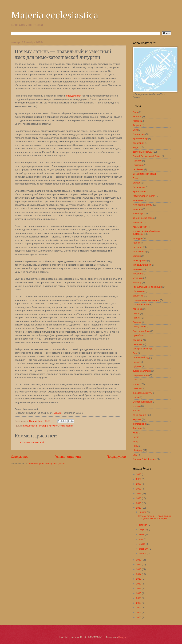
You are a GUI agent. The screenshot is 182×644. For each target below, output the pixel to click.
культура (43, 426)
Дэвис (136, 178)
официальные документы (146, 300)
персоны (137, 309)
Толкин (136, 411)
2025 (139, 474)
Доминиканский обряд (144, 174)
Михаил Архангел (142, 265)
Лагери (136, 243)
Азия (135, 112)
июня (142, 534)
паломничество (141, 305)
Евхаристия (139, 187)
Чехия (136, 437)
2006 (139, 612)
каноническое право (143, 218)
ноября (143, 512)
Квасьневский (30, 426)
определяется (74, 96)
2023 (139, 484)
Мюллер (137, 283)
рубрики (137, 366)
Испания (137, 209)
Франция (137, 428)
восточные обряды (143, 152)
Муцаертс (138, 274)
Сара (135, 380)
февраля (144, 549)
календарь (138, 214)
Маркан (137, 256)
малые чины (139, 252)
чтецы (136, 442)
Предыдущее (116, 457)
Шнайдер (138, 450)
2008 (139, 603)
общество (138, 296)
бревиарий (138, 143)
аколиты (137, 116)
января (143, 553)
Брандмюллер (140, 138)
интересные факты (143, 205)
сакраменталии (141, 375)
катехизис (138, 222)
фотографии (139, 424)
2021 (139, 493)
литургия (54, 426)
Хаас (135, 433)
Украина (137, 419)
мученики (138, 278)
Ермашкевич (139, 192)
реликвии (138, 340)
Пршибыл (138, 335)
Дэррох (136, 183)
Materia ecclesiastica (55, 15)
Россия (136, 362)
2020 (139, 498)
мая (141, 539)
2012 (139, 584)
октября (143, 525)
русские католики (142, 371)
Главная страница (68, 457)
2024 (139, 479)
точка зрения (66, 426)
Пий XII (136, 318)
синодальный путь (142, 393)
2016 (139, 564)
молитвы (137, 269)
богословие (139, 134)
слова (136, 397)
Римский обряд (141, 357)
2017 (139, 560)
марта (142, 544)
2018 (139, 508)
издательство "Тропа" (144, 196)
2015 (139, 569)
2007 (139, 608)
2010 (139, 593)
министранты (140, 260)
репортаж (138, 344)
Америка (137, 121)
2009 (139, 598)
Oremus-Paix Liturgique (145, 459)
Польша (137, 322)
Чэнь (135, 446)
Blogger (122, 637)
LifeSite (58, 413)
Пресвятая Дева (141, 331)
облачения (138, 291)
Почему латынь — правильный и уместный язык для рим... (155, 517)
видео (136, 147)
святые (136, 384)
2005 (139, 617)
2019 (139, 503)
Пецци (136, 313)
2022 (139, 489)
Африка (137, 125)
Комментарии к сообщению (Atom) (47, 464)
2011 (139, 589)
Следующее (20, 457)
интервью (138, 200)
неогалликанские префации (147, 287)
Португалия (139, 327)
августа (143, 530)
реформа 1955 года (143, 349)
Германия (138, 165)
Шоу (135, 455)
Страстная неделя (142, 402)
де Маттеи (138, 169)
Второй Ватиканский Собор (147, 156)
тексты (136, 406)
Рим (135, 353)
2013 (139, 579)
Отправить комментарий (32, 442)
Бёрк (135, 130)
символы (137, 388)
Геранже (137, 161)
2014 (139, 574)
